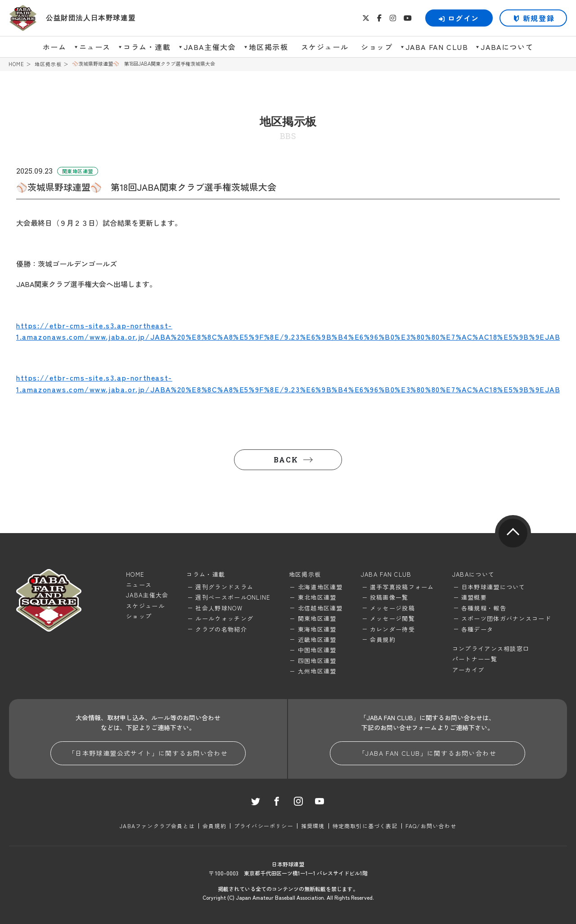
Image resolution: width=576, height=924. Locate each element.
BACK (286, 460)
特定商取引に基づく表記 (365, 826)
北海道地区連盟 (320, 587)
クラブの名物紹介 (221, 629)
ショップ (377, 47)
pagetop (513, 533)
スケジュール (325, 47)
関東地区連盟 (317, 618)
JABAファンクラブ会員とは (157, 826)
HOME (16, 64)
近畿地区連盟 (317, 639)
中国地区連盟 (317, 650)
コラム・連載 (147, 47)
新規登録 (539, 18)
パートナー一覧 (475, 659)
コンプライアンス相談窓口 (491, 648)
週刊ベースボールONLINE (233, 597)
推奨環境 (313, 826)
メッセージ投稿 (392, 608)
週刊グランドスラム (224, 587)
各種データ (477, 629)
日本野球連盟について (493, 587)
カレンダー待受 (392, 629)
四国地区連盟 (317, 661)
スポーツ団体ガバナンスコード (506, 618)
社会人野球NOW (219, 608)
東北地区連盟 (317, 597)
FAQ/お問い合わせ (431, 826)
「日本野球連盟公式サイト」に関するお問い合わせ (148, 753)
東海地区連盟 (317, 629)
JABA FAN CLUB (437, 47)
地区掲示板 (269, 47)
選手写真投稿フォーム (402, 587)
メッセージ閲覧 (392, 618)
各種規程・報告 (484, 608)
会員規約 (383, 639)
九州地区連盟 (317, 671)
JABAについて (507, 47)
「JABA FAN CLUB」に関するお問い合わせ (427, 753)
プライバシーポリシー (264, 826)
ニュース (95, 47)
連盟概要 (474, 597)
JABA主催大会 (210, 47)
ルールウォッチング (224, 618)
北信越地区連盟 (320, 608)
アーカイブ (468, 670)
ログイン (459, 18)
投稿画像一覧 (389, 597)
